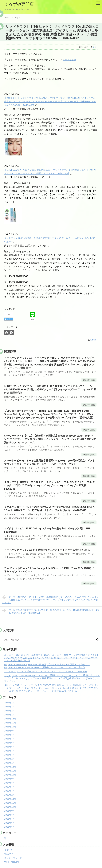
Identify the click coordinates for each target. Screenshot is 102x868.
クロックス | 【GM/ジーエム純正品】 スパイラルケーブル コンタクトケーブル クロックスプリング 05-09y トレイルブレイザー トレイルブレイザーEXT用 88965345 (49, 485)
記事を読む (90, 380)
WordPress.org (12, 862)
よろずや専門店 (19, 4)
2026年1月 (10, 715)
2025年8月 (10, 735)
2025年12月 (10, 719)
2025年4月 (10, 751)
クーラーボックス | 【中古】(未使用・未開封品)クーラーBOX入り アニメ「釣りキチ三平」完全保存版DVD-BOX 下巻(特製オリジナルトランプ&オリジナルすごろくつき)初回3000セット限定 (51, 599)
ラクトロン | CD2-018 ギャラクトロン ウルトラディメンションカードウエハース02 (46, 671)
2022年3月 (10, 791)
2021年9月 (10, 811)
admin (93, 340)
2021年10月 (10, 807)
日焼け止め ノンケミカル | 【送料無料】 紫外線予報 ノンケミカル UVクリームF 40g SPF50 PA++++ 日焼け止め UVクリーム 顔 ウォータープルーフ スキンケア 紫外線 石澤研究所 (50, 389)
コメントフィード (13, 858)
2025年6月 (10, 743)
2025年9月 (10, 731)
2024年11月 (10, 771)
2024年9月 (10, 779)
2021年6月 (10, 823)
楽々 (94, 47)
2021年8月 (10, 815)
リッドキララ (69, 60)
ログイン (9, 850)
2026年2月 (10, 711)
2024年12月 (10, 767)
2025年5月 (10, 747)
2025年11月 (10, 723)
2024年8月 (10, 783)
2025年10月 (10, 727)
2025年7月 (10, 739)
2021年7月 (10, 819)
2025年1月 (10, 763)
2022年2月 (10, 795)
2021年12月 (10, 799)
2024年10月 (10, 775)
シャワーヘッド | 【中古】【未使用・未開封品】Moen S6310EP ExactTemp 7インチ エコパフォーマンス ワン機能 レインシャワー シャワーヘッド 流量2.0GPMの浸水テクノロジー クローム (50, 439)
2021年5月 (10, 827)
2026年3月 (10, 707)
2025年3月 (10, 755)
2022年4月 (10, 787)
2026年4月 (10, 703)
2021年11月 (10, 803)
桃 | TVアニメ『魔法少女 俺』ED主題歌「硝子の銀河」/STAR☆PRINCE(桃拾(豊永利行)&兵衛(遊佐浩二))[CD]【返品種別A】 (51, 611)
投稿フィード (11, 854)
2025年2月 (10, 759)
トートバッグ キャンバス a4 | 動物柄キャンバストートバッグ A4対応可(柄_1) (47, 550)
